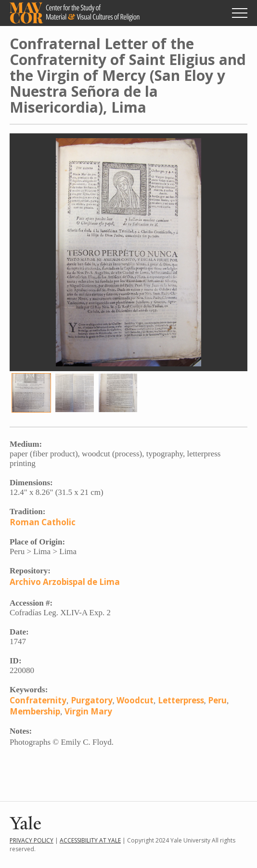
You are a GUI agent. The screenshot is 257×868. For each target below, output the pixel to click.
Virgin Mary (88, 711)
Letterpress (181, 700)
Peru (217, 700)
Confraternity (38, 700)
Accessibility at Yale (90, 840)
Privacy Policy (32, 840)
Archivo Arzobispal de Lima (65, 582)
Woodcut (135, 700)
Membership (35, 711)
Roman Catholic (43, 522)
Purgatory (92, 700)
